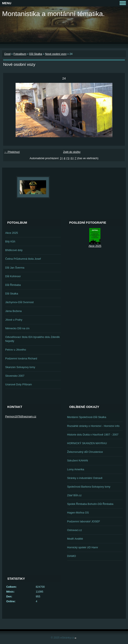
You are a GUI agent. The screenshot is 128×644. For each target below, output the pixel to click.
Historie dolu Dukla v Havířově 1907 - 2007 (93, 435)
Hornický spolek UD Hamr (83, 547)
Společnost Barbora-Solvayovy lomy (89, 487)
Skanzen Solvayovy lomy (20, 367)
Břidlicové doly (14, 250)
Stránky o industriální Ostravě (85, 478)
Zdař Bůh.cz (74, 495)
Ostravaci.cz (75, 530)
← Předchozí (12, 152)
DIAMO (72, 556)
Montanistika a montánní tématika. (53, 14)
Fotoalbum (20, 54)
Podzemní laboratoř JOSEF (84, 521)
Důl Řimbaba (13, 285)
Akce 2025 (12, 233)
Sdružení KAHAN (78, 460)
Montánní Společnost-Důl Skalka (87, 417)
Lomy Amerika (76, 469)
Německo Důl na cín (17, 328)
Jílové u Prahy (14, 320)
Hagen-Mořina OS (78, 513)
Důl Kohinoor (13, 276)
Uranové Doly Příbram (19, 384)
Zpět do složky (72, 152)
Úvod (7, 54)
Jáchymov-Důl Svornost (19, 302)
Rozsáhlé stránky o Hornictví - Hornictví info (93, 426)
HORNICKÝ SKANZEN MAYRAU (87, 443)
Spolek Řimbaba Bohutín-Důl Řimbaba (90, 504)
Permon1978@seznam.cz (21, 416)
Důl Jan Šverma (15, 268)
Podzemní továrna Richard (21, 358)
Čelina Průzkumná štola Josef (23, 259)
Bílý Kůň (10, 241)
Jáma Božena (13, 311)
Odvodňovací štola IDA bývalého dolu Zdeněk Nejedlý (33, 339)
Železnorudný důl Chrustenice (85, 452)
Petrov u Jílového (16, 350)
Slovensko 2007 (15, 376)
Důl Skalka (36, 54)
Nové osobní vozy (56, 54)
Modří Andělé (75, 539)
